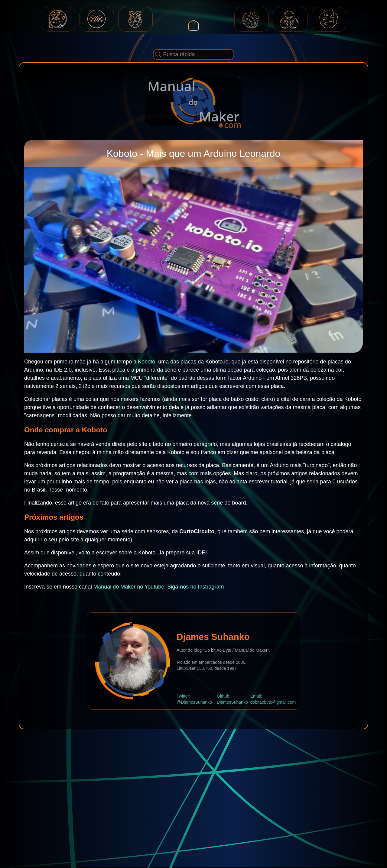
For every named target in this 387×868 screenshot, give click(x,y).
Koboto (146, 362)
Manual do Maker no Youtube (129, 587)
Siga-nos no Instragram (195, 587)
